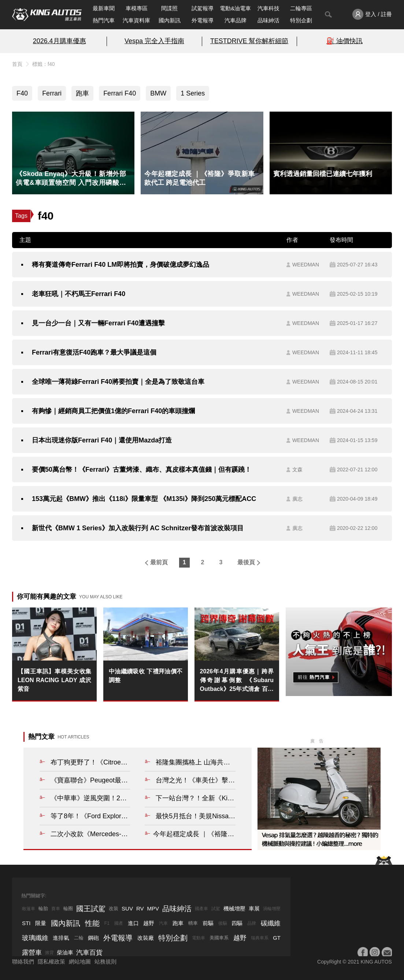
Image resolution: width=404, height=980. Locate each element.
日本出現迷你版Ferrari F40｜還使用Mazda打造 (102, 440)
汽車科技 (268, 8)
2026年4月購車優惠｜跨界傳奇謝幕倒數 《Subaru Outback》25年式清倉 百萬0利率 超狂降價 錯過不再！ (237, 681)
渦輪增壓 (272, 909)
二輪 (79, 938)
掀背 (49, 953)
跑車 (82, 93)
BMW (158, 93)
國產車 (201, 909)
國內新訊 (170, 20)
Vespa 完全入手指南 (154, 41)
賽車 (56, 909)
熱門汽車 (104, 20)
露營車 (32, 953)
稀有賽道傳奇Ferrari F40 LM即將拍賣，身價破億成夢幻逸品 (121, 265)
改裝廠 (146, 938)
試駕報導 (203, 8)
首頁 (17, 64)
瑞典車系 (260, 938)
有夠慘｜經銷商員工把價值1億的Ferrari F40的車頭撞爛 (113, 411)
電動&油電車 (235, 8)
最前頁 (159, 562)
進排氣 (61, 938)
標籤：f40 (43, 64)
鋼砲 (93, 938)
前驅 (208, 923)
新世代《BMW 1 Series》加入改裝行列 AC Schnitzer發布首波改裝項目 (138, 528)
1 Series (193, 93)
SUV (127, 908)
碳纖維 (271, 923)
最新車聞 (104, 8)
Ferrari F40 (120, 93)
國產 (119, 923)
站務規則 (105, 962)
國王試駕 (91, 909)
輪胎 (43, 908)
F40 (22, 93)
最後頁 (246, 562)
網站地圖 (80, 962)
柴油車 (65, 952)
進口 (133, 923)
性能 (92, 923)
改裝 (114, 908)
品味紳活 (268, 20)
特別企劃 (301, 20)
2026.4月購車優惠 (60, 41)
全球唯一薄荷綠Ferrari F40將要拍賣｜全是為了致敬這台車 (118, 382)
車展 (254, 908)
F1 (107, 923)
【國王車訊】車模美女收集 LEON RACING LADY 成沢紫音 (54, 680)
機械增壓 (234, 908)
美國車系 (219, 938)
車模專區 (137, 8)
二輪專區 (301, 8)
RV (140, 908)
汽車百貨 (89, 953)
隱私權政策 (51, 962)
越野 (149, 923)
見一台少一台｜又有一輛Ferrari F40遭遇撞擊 (98, 323)
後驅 (223, 923)
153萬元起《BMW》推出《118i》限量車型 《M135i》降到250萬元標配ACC (144, 499)
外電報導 (203, 20)
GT (277, 938)
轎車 (193, 923)
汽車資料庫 (136, 20)
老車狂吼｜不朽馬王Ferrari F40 (79, 294)
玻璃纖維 (35, 938)
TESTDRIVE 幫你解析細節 (249, 41)
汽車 (163, 923)
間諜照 (169, 8)
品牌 (252, 923)
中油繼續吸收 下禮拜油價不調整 (146, 676)
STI (26, 923)
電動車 (199, 938)
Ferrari (52, 93)
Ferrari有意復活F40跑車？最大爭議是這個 (94, 352)
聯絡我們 (23, 962)
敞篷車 (29, 909)
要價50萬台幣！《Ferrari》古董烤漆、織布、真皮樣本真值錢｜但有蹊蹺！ (142, 470)
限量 (41, 923)
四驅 (237, 923)
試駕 (216, 909)
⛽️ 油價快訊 (344, 41)
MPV (153, 908)
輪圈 (68, 908)
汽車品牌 (236, 20)
